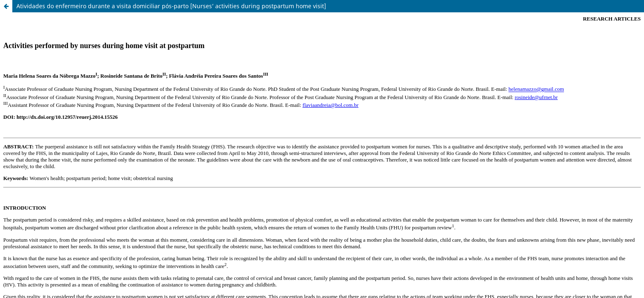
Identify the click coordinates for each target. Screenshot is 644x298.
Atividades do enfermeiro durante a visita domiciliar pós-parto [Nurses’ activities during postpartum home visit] (171, 6)
